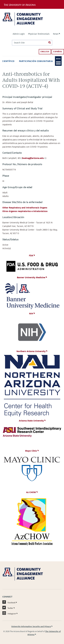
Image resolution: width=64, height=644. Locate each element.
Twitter (8, 608)
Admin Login (19, 34)
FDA (31, 256)
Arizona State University (31, 421)
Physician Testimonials (39, 34)
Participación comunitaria (36, 61)
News (56, 34)
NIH (31, 314)
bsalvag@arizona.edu (34, 158)
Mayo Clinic (31, 451)
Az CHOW (31, 492)
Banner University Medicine (31, 277)
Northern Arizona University (31, 351)
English (45, 52)
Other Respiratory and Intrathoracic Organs (25, 208)
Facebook (9, 602)
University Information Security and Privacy (31, 627)
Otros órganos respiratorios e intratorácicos (25, 211)
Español (58, 52)
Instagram (9, 613)
